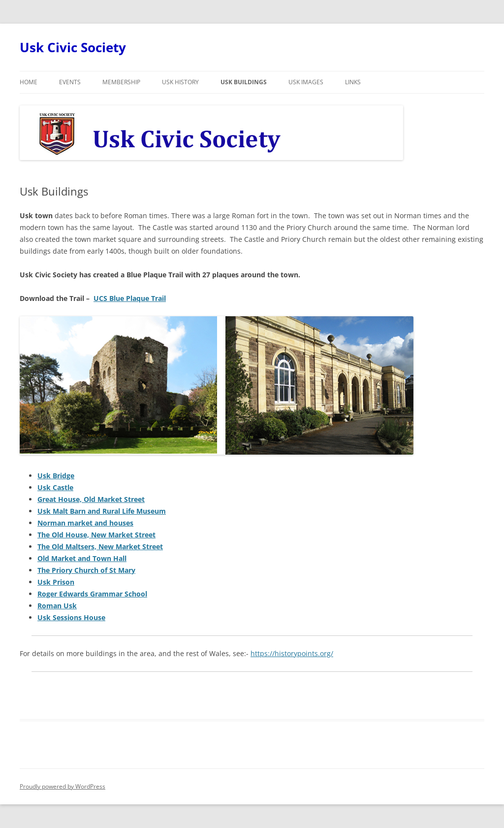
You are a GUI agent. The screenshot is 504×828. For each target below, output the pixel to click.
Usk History (180, 82)
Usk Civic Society (73, 47)
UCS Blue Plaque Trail (130, 298)
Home (29, 82)
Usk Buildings (244, 82)
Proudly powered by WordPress (63, 786)
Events (70, 82)
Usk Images (306, 82)
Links (353, 82)
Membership (121, 82)
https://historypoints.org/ (292, 653)
